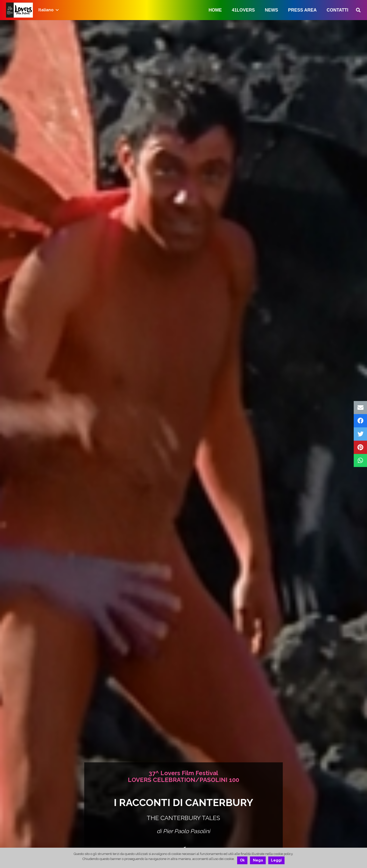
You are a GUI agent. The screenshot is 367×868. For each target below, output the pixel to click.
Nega (258, 860)
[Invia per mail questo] (360, 408)
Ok (242, 860)
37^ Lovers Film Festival (183, 773)
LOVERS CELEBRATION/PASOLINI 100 (183, 780)
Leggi (276, 860)
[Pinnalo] (360, 447)
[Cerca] (358, 10)
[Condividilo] (360, 421)
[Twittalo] (360, 434)
